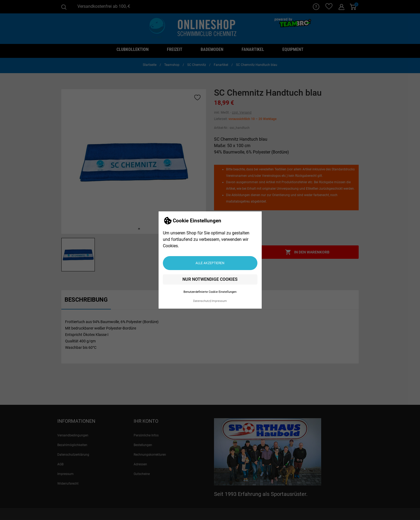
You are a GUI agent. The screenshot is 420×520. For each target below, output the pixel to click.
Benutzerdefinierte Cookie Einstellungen (210, 292)
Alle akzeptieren (210, 263)
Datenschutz (201, 301)
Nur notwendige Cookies (210, 279)
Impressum (219, 301)
